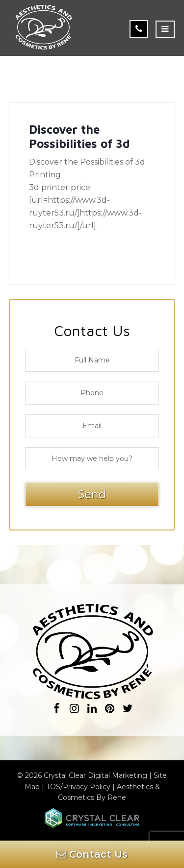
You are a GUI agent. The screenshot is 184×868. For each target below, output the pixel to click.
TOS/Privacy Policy (78, 787)
